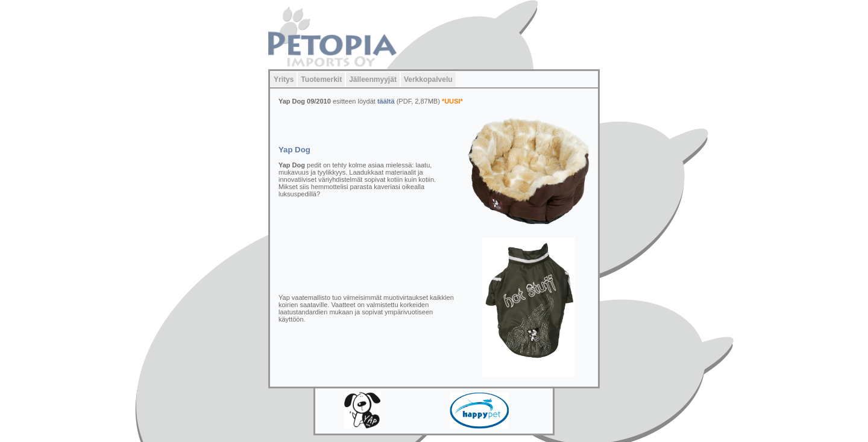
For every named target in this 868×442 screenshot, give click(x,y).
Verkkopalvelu (428, 79)
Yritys (284, 79)
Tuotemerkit (321, 79)
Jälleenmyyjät (373, 79)
